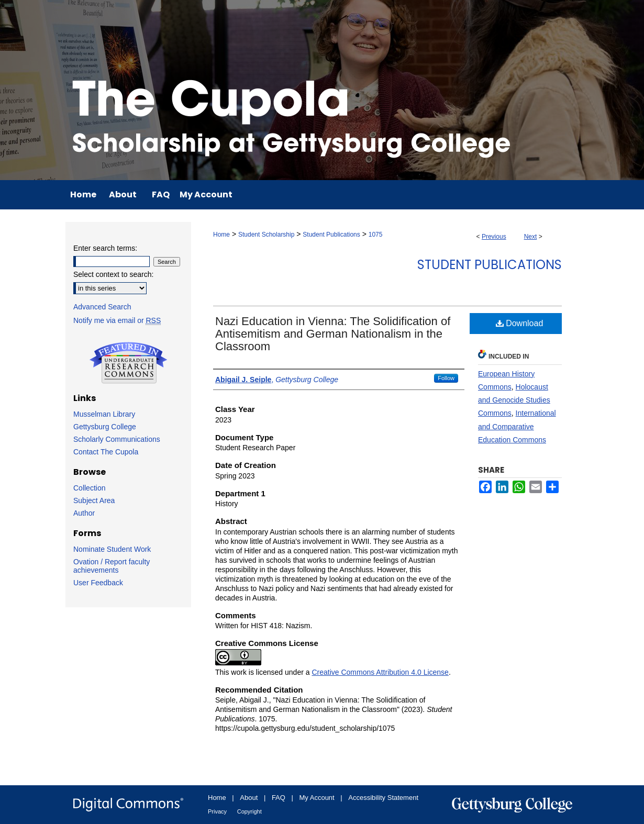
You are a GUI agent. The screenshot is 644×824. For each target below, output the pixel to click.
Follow (446, 378)
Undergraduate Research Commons (128, 363)
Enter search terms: (105, 248)
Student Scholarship (266, 235)
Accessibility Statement (383, 798)
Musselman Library (104, 414)
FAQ (279, 798)
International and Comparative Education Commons (517, 426)
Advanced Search (102, 307)
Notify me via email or (117, 320)
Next (531, 237)
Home (221, 235)
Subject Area (94, 500)
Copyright (249, 811)
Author (84, 513)
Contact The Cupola (106, 452)
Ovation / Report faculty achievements (112, 566)
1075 (376, 235)
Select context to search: (113, 274)
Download (520, 323)
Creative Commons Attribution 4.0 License (380, 672)
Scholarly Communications (117, 439)
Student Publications (331, 235)
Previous (494, 237)
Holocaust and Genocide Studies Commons (514, 400)
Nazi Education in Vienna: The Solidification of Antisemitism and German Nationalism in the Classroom (333, 334)
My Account (317, 798)
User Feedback (98, 583)
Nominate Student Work (112, 549)
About (249, 798)
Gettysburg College (105, 427)
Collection (89, 488)
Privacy (217, 811)
